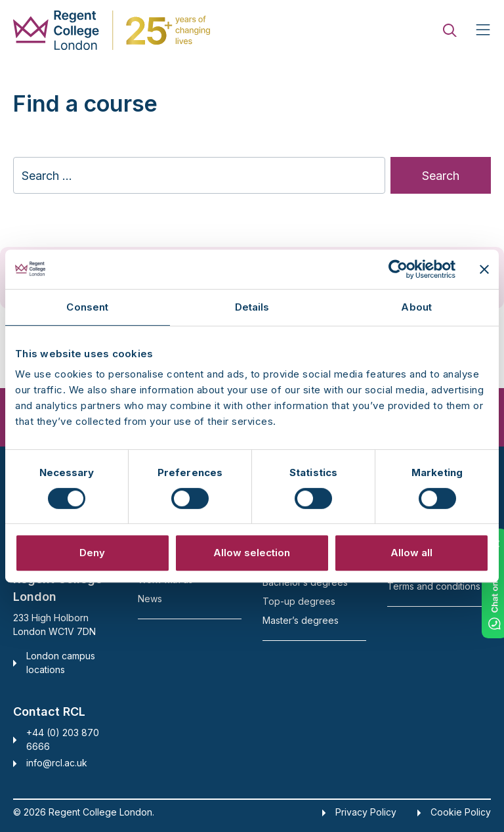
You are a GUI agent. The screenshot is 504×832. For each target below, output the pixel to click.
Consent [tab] (87, 307)
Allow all (411, 553)
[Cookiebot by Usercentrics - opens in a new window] (398, 269)
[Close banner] (484, 269)
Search (441, 176)
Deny (92, 553)
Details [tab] (252, 307)
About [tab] (416, 307)
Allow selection (252, 553)
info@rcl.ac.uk (57, 763)
